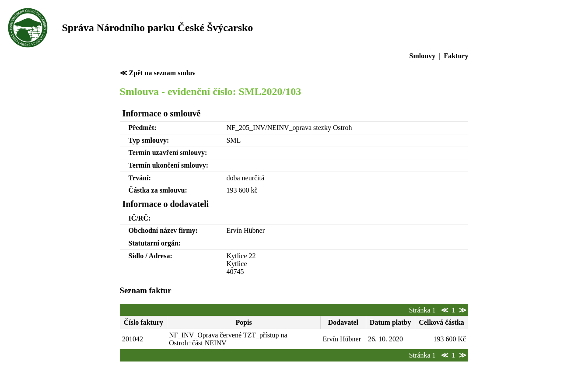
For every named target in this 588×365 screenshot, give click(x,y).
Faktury (456, 56)
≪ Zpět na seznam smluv (158, 73)
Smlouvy (423, 56)
